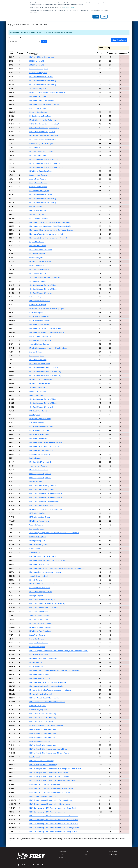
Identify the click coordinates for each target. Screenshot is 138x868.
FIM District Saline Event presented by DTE (45, 446)
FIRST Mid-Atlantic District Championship (44, 698)
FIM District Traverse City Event (41, 678)
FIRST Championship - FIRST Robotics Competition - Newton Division (54, 824)
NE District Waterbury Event (39, 191)
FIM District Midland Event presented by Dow (46, 442)
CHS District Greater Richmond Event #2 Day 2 (46, 376)
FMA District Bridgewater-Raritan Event (43, 120)
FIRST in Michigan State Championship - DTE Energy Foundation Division (55, 769)
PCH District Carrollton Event (40, 411)
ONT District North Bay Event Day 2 (42, 600)
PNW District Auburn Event (39, 521)
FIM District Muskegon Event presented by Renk (47, 332)
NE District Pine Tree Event (39, 218)
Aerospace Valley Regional (39, 643)
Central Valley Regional (38, 537)
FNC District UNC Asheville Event (41, 336)
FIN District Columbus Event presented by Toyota (47, 309)
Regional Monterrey (37, 242)
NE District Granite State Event (40, 116)
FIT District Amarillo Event (39, 619)
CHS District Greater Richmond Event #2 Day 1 (46, 372)
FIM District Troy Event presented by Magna (45, 572)
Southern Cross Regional (38, 175)
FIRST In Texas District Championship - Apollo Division (49, 749)
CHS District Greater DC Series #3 (41, 407)
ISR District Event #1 (37, 61)
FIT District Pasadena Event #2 (40, 623)
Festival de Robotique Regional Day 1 (43, 729)
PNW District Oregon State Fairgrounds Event (46, 509)
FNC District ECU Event (38, 246)
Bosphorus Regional (37, 356)
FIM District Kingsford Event (39, 674)
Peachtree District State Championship (43, 659)
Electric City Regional (37, 265)
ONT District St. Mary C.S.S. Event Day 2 (43, 718)
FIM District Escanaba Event (39, 324)
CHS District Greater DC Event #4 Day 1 (43, 285)
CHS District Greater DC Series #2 (41, 195)
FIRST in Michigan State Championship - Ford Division (49, 773)
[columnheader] (14, 52)
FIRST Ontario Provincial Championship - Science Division (50, 804)
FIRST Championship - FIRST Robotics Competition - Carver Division (53, 808)
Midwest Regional (36, 663)
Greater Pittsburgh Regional (39, 344)
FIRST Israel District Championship (42, 57)
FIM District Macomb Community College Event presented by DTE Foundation (57, 568)
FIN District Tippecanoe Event (40, 419)
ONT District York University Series (42, 505)
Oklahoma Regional (36, 258)
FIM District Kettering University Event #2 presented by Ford (51, 226)
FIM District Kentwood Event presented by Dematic (48, 560)
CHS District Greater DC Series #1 (41, 77)
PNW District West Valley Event (40, 631)
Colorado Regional (36, 395)
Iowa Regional (34, 415)
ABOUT (63, 854)
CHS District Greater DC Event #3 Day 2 (43, 403)
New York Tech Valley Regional (40, 340)
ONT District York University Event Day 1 (44, 486)
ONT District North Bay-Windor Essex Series (45, 607)
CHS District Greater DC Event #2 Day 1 (43, 199)
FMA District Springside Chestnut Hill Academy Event (48, 348)
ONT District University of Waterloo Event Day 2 (46, 497)
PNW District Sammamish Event (41, 379)
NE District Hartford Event (39, 655)
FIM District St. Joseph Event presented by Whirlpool (48, 238)
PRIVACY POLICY (113, 851)
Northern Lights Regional (38, 112)
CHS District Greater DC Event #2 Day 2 (43, 203)
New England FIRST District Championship (45, 784)
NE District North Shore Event (40, 317)
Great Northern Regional (38, 466)
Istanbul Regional (36, 352)
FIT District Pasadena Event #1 (40, 517)
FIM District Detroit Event (38, 96)
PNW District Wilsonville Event (40, 261)
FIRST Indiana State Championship (42, 761)
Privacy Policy (68, 7)
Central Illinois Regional (38, 305)
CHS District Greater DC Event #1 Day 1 (43, 81)
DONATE (88, 851)
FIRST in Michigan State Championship (43, 765)
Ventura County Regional (38, 187)
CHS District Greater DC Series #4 (41, 293)
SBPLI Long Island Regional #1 (40, 474)
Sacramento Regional (37, 387)
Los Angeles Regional (37, 541)
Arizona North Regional (38, 179)
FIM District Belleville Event (39, 434)
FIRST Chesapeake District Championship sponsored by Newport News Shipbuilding (59, 651)
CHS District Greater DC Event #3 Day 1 (43, 399)
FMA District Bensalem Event (40, 611)
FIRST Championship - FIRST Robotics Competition (47, 812)
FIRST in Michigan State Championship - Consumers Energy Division (54, 780)
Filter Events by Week (16, 38)
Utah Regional (34, 757)
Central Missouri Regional (39, 576)
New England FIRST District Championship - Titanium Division (51, 792)
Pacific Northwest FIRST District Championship (46, 725)
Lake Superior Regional (38, 108)
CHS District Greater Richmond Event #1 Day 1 (46, 163)
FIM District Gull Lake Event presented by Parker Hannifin (50, 222)
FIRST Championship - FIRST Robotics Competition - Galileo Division (54, 816)
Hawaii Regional (35, 548)
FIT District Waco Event (38, 155)
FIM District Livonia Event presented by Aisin (45, 328)
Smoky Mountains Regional (39, 615)
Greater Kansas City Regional (40, 454)
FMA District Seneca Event (39, 470)
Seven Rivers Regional (37, 635)
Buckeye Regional (36, 482)
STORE (88, 854)
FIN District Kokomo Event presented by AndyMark (48, 92)
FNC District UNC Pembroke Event (42, 584)
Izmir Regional (35, 147)
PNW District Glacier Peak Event (41, 171)
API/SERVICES (63, 851)
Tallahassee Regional (37, 297)
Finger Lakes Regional (37, 254)
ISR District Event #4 (37, 423)
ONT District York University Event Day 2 (44, 490)
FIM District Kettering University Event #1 (44, 104)
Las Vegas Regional (36, 596)
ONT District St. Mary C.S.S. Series (41, 721)
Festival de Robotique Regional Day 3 (43, 737)
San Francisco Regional (38, 281)
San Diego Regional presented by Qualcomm (45, 277)
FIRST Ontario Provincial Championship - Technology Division (51, 800)
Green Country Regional (38, 710)
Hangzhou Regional (36, 529)
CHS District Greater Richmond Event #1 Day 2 (46, 167)
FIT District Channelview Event (40, 269)
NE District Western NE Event (40, 320)
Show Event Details (119, 40)
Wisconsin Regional (36, 525)
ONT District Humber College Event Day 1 (44, 124)
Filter (44, 42)
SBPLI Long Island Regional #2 (40, 478)
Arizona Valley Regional (38, 273)
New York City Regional (38, 706)
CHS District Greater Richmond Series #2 (44, 368)
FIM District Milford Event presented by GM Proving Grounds (51, 230)
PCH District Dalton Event (38, 210)
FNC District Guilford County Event (42, 462)
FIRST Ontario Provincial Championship (43, 796)
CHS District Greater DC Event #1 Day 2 (43, 85)
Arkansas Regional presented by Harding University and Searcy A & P (54, 533)
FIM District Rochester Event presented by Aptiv (46, 234)
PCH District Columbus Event (40, 301)
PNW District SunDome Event (40, 383)
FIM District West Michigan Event (41, 450)
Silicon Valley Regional (37, 647)
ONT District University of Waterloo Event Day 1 (46, 493)
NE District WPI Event (37, 666)
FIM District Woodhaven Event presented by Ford (47, 686)
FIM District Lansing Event (39, 438)
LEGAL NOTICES (113, 854)
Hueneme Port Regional (38, 73)
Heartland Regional (36, 313)
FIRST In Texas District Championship (43, 745)
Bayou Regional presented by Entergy (43, 556)
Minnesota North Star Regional (41, 694)
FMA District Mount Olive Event (41, 250)
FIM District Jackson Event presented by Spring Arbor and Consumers (54, 670)
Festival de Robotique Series (40, 741)
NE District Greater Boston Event (41, 427)
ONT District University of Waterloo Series (44, 501)
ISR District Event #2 (37, 214)
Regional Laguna (35, 458)
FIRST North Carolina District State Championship (47, 702)
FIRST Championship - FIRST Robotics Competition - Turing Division (53, 832)
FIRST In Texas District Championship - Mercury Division (49, 753)
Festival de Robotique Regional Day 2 (43, 733)
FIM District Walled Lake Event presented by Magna (48, 682)
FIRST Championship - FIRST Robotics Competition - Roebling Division (54, 828)
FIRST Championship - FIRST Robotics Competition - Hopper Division (54, 820)
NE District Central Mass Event (40, 431)
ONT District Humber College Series (42, 132)
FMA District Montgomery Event (41, 592)
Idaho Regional (35, 552)
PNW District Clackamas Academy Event (44, 136)
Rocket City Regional (37, 639)
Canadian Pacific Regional (39, 69)
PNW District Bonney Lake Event (41, 627)
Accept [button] (96, 17)
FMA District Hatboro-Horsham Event (43, 140)
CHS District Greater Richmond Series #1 (44, 159)
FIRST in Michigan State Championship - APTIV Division (49, 777)
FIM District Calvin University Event (42, 100)
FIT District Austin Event (38, 360)
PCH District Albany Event (39, 545)
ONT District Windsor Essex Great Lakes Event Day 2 (48, 604)
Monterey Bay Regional (38, 391)
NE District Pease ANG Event (40, 588)
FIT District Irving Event (38, 513)
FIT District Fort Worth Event (40, 364)
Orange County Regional (38, 183)
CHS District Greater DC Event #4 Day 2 (43, 289)
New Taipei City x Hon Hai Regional (42, 144)
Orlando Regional (36, 206)
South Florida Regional (38, 89)
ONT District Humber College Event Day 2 (44, 128)
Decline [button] (104, 17)
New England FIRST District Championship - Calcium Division (51, 788)
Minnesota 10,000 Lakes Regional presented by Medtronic (50, 690)
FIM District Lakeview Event (39, 564)
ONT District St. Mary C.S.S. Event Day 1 (43, 714)
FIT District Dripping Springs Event (42, 151)
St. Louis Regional (36, 580)
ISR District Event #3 (37, 65)
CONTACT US (63, 858)
